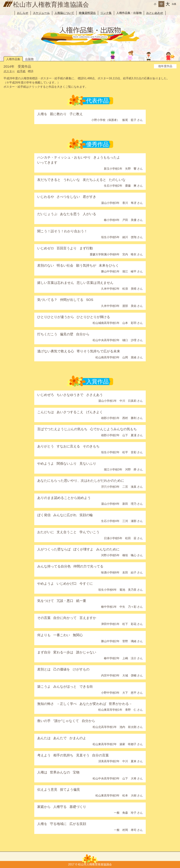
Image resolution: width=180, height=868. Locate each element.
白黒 (174, 4)
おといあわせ (155, 13)
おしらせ (23, 13)
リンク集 (106, 13)
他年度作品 (165, 66)
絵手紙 (21, 71)
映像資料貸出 (87, 13)
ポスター (9, 71)
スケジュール (41, 13)
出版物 (29, 59)
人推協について (64, 13)
